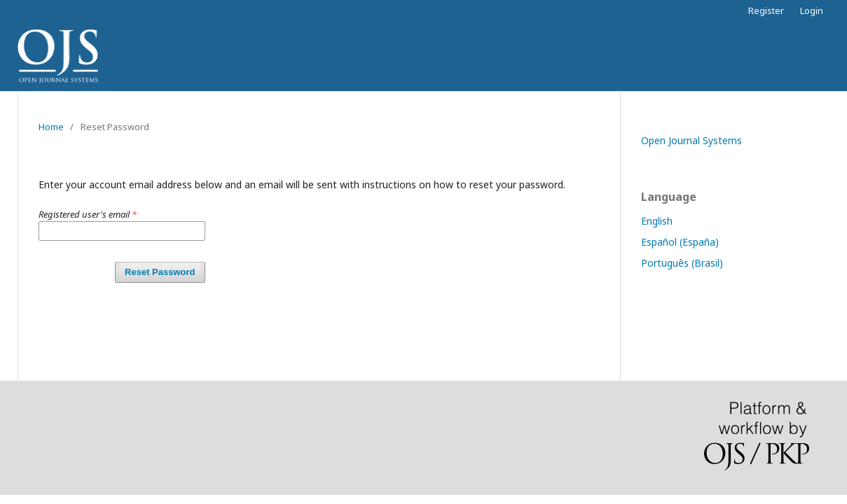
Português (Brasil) (682, 263)
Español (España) (680, 242)
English (657, 221)
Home (51, 127)
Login (812, 10)
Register (766, 10)
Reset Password (160, 272)
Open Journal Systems (691, 140)
